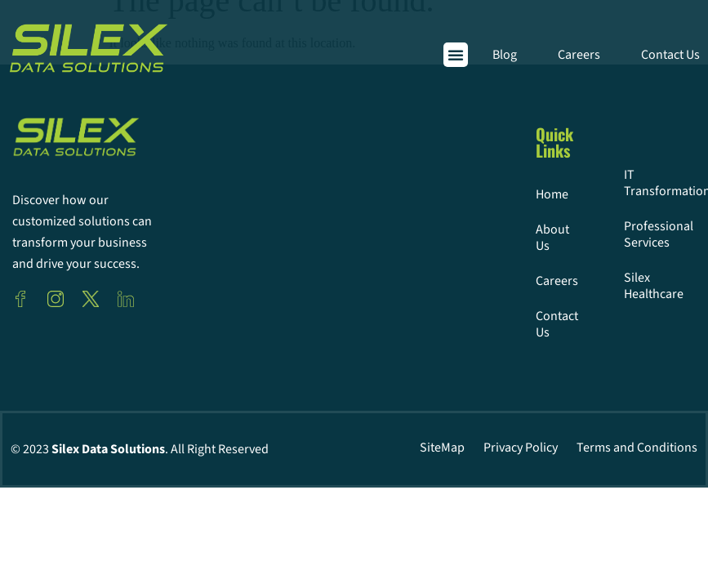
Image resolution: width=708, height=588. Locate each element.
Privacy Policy (521, 448)
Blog (505, 55)
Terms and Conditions (637, 448)
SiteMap (442, 448)
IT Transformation (630, 183)
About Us (541, 238)
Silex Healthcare (630, 286)
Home (541, 194)
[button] (456, 55)
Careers (579, 55)
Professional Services (630, 234)
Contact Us (670, 55)
